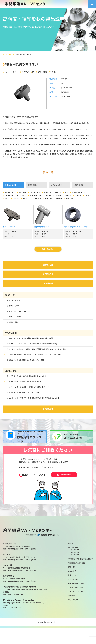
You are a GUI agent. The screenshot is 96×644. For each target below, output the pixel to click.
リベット (30, 199)
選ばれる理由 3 (76, 570)
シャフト (65, 193)
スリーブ (61, 199)
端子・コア (32, 202)
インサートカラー (59, 196)
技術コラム (72, 591)
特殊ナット (9, 202)
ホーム (5, 54)
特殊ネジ (8, 199)
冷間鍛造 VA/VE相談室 (76, 578)
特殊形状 (21, 202)
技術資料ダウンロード (76, 599)
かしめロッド (73, 199)
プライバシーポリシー (76, 607)
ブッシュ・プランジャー (79, 196)
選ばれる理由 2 (76, 568)
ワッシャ (19, 199)
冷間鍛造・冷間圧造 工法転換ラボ (81, 574)
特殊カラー (25, 193)
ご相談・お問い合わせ (76, 603)
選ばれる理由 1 (76, 565)
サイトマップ (73, 615)
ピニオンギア (43, 196)
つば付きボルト (39, 193)
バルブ (40, 199)
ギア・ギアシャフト (12, 196)
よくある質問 (73, 595)
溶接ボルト (53, 193)
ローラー (50, 199)
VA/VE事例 (72, 587)
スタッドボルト (11, 193)
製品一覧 (12, 54)
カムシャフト (29, 196)
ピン (74, 193)
